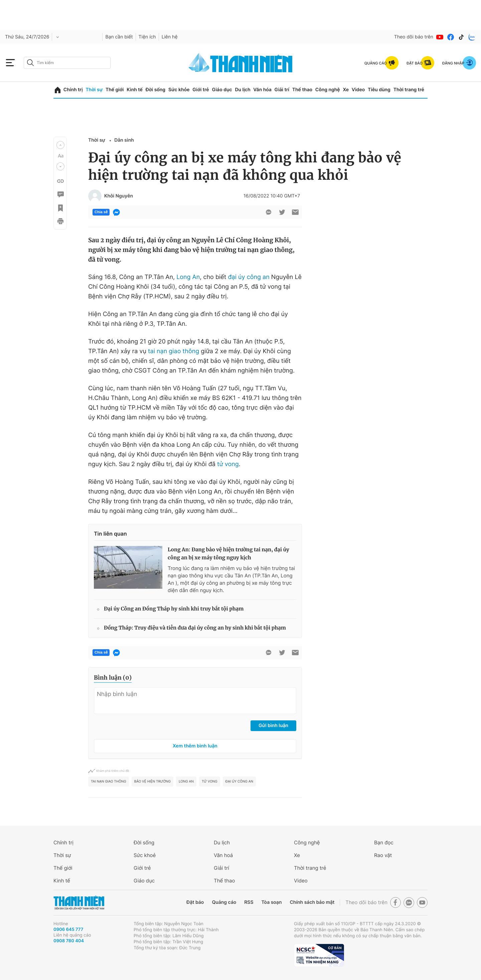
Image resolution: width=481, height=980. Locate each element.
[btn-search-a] (30, 63)
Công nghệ (328, 90)
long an (186, 782)
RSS (249, 902)
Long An (188, 277)
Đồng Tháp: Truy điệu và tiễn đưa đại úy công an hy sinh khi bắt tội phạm (195, 628)
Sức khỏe (179, 90)
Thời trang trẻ (409, 90)
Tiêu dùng (379, 90)
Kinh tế (135, 90)
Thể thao (302, 90)
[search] (67, 63)
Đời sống (155, 90)
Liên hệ (170, 37)
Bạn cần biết (119, 37)
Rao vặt (383, 855)
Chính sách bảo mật (312, 902)
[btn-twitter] (282, 212)
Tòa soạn (272, 902)
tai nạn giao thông (174, 351)
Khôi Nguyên (119, 196)
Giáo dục (222, 90)
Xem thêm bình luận (195, 746)
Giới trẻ (201, 90)
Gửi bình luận (273, 726)
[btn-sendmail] (295, 212)
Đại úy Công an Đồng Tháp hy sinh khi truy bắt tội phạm (174, 609)
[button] (60, 145)
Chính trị (73, 90)
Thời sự (94, 90)
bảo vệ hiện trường (152, 782)
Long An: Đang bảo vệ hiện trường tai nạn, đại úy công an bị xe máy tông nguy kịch (228, 554)
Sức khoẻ (145, 855)
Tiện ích (147, 37)
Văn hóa (262, 90)
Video (358, 90)
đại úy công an (249, 277)
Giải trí (282, 90)
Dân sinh (124, 140)
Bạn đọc (384, 843)
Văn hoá (223, 855)
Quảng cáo (224, 902)
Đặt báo (195, 902)
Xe (346, 90)
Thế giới (115, 90)
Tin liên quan (110, 534)
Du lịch (243, 90)
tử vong (228, 464)
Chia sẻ (101, 212)
